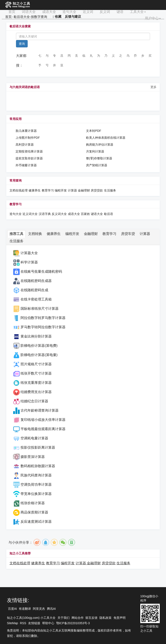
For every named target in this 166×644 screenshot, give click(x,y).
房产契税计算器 (97, 165)
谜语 (120, 12)
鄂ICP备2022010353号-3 (73, 623)
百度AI (12, 609)
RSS (23, 623)
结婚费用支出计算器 (36, 392)
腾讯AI (51, 609)
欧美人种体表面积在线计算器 (106, 138)
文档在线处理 (19, 190)
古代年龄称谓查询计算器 (40, 410)
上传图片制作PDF (28, 138)
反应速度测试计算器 (36, 522)
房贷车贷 (128, 234)
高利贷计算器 (25, 145)
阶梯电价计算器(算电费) (39, 346)
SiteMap (12, 623)
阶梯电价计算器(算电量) (39, 355)
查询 (22, 44)
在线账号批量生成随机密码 (41, 271)
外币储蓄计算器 (26, 165)
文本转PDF (94, 131)
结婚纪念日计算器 (34, 401)
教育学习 (48, 190)
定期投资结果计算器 (29, 151)
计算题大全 (29, 253)
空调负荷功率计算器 (36, 485)
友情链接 (34, 623)
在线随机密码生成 (34, 290)
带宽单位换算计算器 (36, 494)
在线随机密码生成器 (36, 281)
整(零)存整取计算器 (99, 158)
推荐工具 (16, 234)
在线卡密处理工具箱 (36, 299)
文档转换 (35, 234)
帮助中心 (48, 623)
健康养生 (35, 190)
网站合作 (78, 618)
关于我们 (64, 618)
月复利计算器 (95, 151)
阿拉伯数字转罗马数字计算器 (43, 318)
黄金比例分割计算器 (36, 336)
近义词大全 (30, 214)
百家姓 (85, 214)
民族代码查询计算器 (36, 475)
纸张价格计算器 (33, 503)
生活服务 (110, 190)
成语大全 (49, 12)
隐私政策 (105, 618)
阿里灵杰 (39, 609)
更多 (153, 87)
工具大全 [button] (138, 12)
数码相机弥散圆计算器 (38, 466)
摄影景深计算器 (33, 457)
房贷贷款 (97, 190)
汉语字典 (45, 214)
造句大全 (69, 12)
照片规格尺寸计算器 (36, 364)
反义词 (105, 12)
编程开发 (61, 190)
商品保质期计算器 (34, 512)
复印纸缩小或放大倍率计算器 (43, 420)
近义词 (88, 12)
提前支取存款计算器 (29, 158)
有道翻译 (25, 609)
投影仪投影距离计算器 (38, 447)
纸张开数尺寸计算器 (36, 373)
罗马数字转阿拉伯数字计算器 (43, 327)
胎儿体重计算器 (26, 131)
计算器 (73, 190)
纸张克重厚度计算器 (36, 383)
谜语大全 (97, 214)
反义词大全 (59, 214)
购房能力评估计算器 (100, 145)
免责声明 (120, 618)
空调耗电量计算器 (34, 438)
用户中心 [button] (153, 18)
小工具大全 (48, 618)
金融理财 (84, 190)
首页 (12, 12)
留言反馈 (91, 618)
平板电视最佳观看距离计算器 (43, 429)
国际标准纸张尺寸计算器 (40, 309)
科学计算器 (29, 262)
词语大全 (29, 12)
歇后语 (109, 214)
